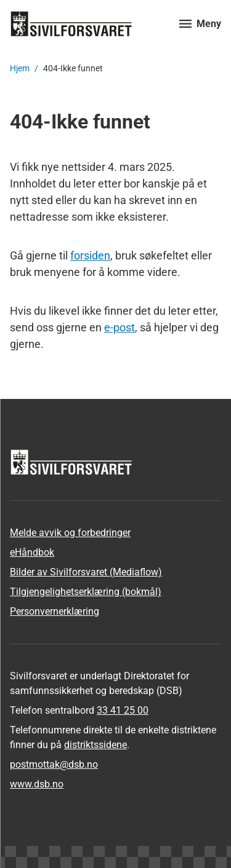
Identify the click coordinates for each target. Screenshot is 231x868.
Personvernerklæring (55, 611)
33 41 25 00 (123, 710)
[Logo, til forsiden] (87, 24)
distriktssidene (95, 745)
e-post (120, 327)
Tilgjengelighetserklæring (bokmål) (86, 592)
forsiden (90, 255)
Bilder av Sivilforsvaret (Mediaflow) (86, 572)
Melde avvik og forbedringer (70, 533)
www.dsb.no (37, 784)
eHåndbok (32, 552)
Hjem (20, 68)
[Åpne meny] (200, 24)
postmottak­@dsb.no (54, 764)
